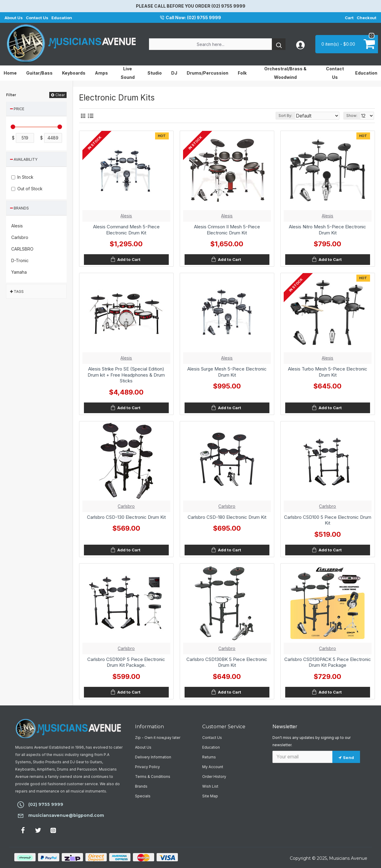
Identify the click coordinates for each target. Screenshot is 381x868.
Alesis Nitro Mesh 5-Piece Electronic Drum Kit (327, 230)
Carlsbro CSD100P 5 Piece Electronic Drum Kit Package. (126, 662)
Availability (26, 159)
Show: (353, 116)
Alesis (126, 216)
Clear (60, 95)
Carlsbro (126, 506)
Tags (19, 292)
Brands (21, 208)
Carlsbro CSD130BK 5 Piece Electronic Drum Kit (227, 662)
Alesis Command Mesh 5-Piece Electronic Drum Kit (126, 230)
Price (19, 109)
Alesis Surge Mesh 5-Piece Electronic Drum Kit (227, 372)
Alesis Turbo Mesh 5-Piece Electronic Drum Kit (328, 372)
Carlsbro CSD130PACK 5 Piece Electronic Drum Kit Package (328, 662)
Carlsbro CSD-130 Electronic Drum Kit (126, 517)
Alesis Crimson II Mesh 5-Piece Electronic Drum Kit (227, 230)
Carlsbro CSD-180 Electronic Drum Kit (227, 517)
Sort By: (293, 116)
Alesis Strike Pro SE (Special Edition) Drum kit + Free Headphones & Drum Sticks (126, 375)
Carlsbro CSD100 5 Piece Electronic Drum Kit (328, 520)
